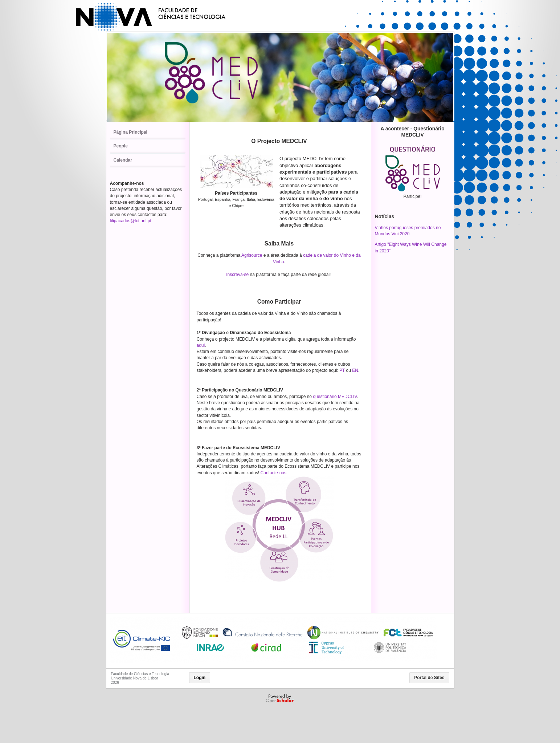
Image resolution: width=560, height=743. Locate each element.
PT (343, 370)
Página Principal (130, 132)
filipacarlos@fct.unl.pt (131, 221)
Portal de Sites (429, 678)
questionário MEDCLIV (335, 397)
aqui (201, 345)
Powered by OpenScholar (280, 699)
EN (355, 370)
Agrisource (252, 255)
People (121, 146)
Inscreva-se (237, 275)
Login (200, 678)
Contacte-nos (273, 473)
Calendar (123, 160)
